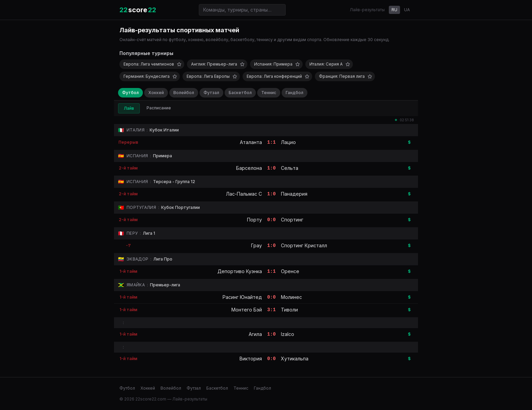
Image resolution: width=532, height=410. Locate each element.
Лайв (129, 108)
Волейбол (184, 93)
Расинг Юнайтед (242, 297)
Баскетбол (240, 93)
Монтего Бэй (247, 310)
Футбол (130, 93)
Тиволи (289, 310)
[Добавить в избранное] (179, 64)
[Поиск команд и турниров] (242, 10)
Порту (254, 220)
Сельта (290, 168)
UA (407, 10)
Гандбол (294, 93)
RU (394, 10)
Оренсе (290, 271)
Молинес (291, 297)
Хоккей (156, 93)
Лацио (288, 142)
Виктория (251, 359)
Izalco (288, 334)
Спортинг (292, 220)
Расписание (159, 108)
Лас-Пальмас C (244, 194)
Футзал (211, 93)
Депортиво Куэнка (240, 271)
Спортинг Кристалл (304, 245)
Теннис (269, 93)
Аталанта (251, 142)
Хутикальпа (295, 359)
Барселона (249, 168)
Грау (256, 245)
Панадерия (294, 194)
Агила (255, 334)
